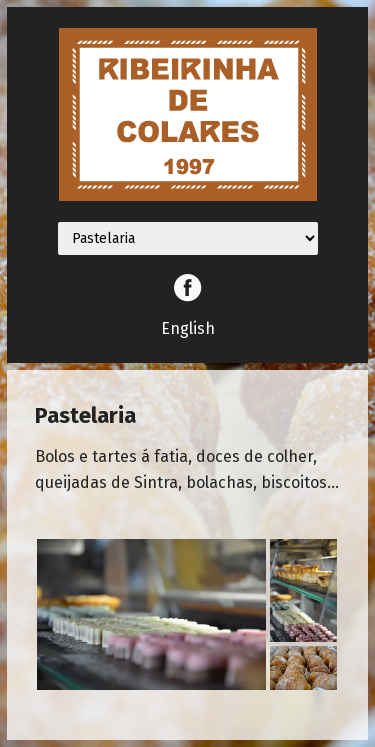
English (188, 328)
